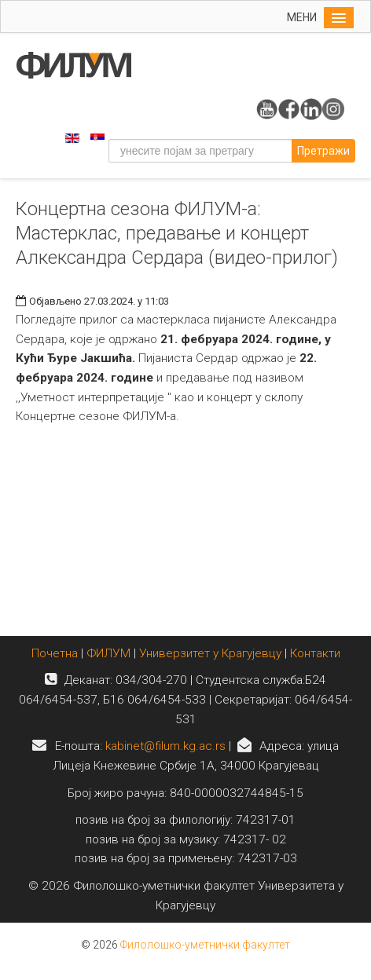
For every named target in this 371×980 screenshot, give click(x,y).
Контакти (315, 653)
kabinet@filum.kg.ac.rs (165, 746)
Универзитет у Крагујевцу (210, 653)
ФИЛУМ (108, 653)
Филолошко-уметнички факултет (205, 945)
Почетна (56, 653)
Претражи (323, 151)
